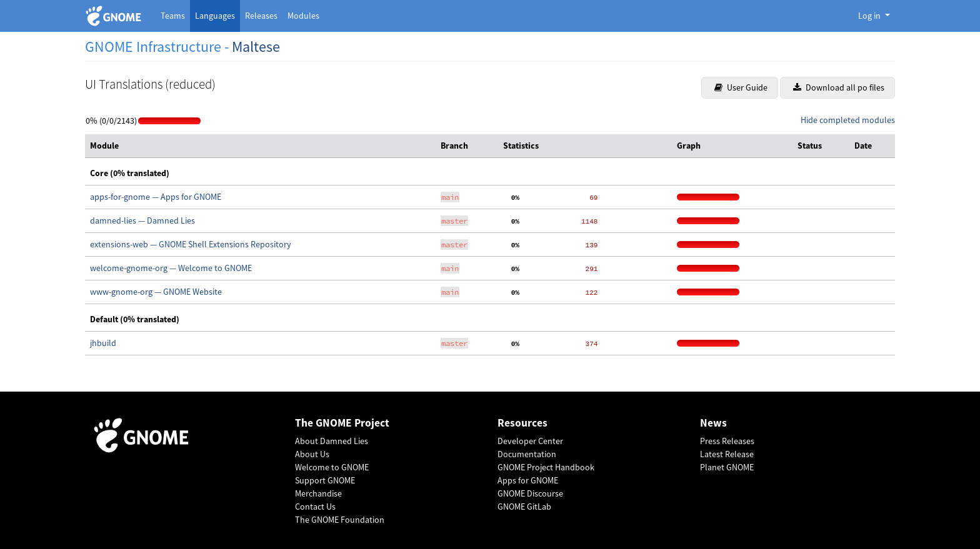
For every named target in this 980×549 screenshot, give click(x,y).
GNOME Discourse (530, 493)
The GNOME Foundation (340, 520)
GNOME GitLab (524, 507)
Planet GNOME (727, 467)
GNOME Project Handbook (546, 467)
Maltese (256, 47)
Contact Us (315, 507)
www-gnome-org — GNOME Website (156, 292)
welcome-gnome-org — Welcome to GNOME (171, 268)
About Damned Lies (332, 441)
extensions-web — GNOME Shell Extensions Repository (191, 244)
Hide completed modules (848, 120)
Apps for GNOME (528, 480)
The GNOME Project (342, 423)
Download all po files (839, 87)
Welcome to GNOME (332, 467)
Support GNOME (325, 480)
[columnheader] (260, 146)
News (713, 423)
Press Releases (727, 441)
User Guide (741, 87)
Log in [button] (870, 16)
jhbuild (103, 343)
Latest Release (727, 454)
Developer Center (530, 441)
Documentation (527, 454)
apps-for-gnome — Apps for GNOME (156, 197)
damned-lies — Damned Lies (142, 220)
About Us (312, 454)
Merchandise (318, 493)
